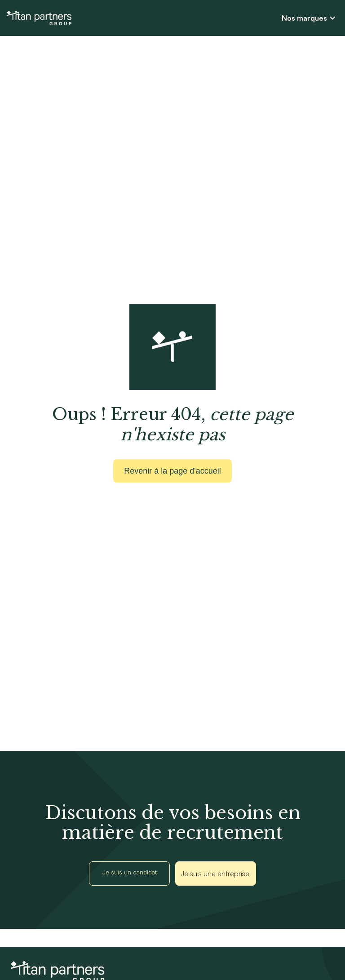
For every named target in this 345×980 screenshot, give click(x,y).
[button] (310, 18)
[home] (39, 18)
